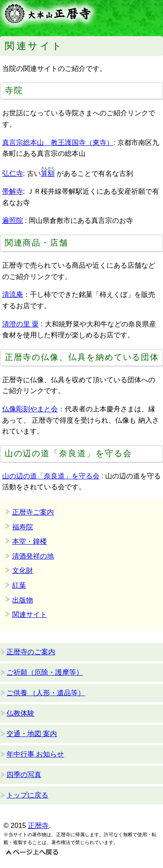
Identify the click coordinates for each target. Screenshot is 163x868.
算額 (48, 173)
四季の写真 (24, 775)
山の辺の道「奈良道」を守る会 (51, 476)
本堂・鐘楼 (30, 541)
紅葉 (19, 585)
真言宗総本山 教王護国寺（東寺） (58, 143)
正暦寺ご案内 (33, 512)
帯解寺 (13, 191)
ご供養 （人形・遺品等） (46, 693)
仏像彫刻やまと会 (30, 409)
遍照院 (13, 220)
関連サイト (30, 614)
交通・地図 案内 (32, 734)
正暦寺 (38, 826)
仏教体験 (20, 713)
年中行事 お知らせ (35, 754)
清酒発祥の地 (33, 556)
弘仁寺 (13, 173)
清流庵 (13, 294)
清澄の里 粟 (20, 324)
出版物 (23, 600)
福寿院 (23, 527)
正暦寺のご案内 (31, 652)
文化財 (23, 570)
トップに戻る (27, 795)
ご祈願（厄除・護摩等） (45, 672)
